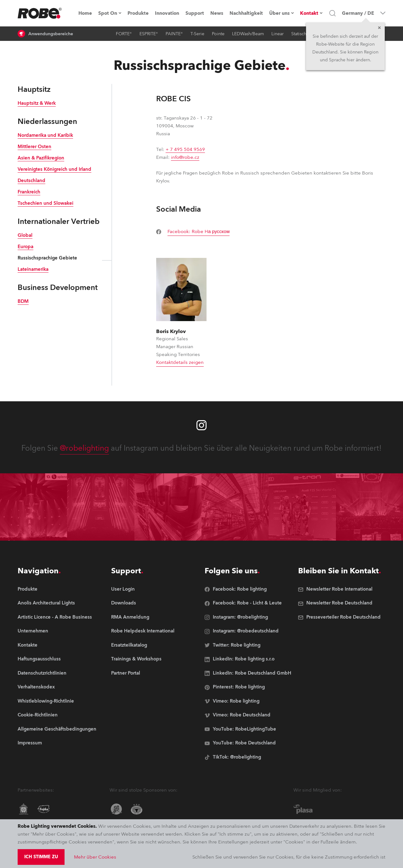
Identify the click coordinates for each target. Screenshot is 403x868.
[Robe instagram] (201, 425)
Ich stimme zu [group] (41, 857)
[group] (196, 232)
